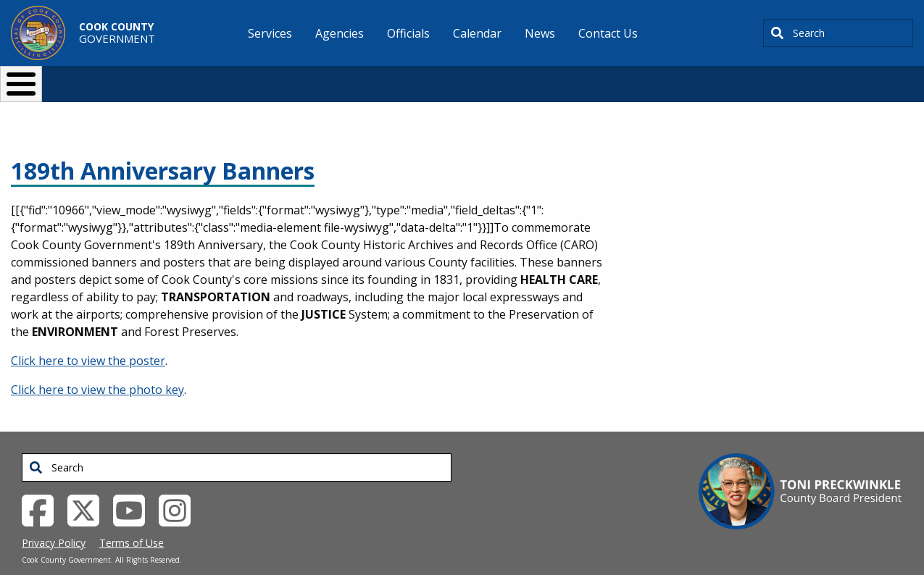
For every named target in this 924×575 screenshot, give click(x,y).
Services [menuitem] (270, 33)
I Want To (172, 78)
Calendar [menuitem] (477, 33)
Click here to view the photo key (97, 366)
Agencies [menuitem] (340, 33)
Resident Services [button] (308, 78)
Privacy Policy (54, 519)
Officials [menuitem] (408, 33)
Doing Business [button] (423, 78)
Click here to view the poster (88, 337)
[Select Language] (709, 78)
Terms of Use (132, 519)
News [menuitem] (540, 33)
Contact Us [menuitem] (608, 33)
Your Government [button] (547, 78)
